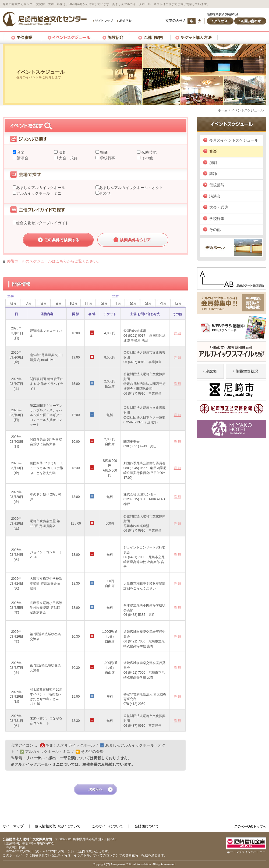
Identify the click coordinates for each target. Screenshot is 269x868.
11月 (88, 303)
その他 (147, 158)
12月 (103, 303)
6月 (10, 301)
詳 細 (177, 333)
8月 (43, 303)
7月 (28, 303)
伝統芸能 (148, 152)
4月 (163, 303)
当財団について (147, 826)
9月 (58, 303)
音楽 (20, 152)
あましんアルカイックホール (41, 188)
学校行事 (107, 158)
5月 (178, 303)
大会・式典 (68, 158)
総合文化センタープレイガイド (43, 223)
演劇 (62, 152)
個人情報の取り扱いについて (58, 826)
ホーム (223, 110)
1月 (114, 301)
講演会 (22, 158)
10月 (73, 303)
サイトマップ (13, 826)
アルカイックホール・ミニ (39, 193)
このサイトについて (107, 826)
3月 (148, 303)
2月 (132, 303)
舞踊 (103, 152)
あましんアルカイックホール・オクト (131, 188)
